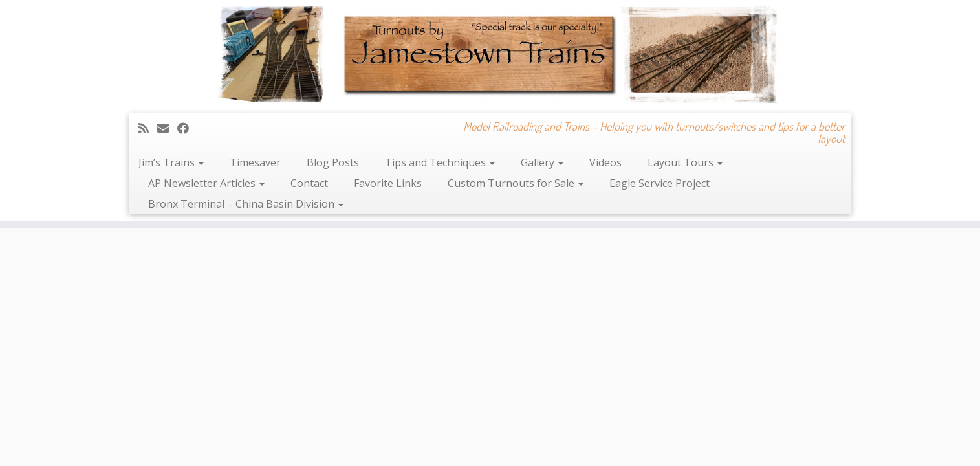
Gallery (542, 162)
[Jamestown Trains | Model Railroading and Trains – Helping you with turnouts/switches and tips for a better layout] (490, 55)
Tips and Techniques (440, 162)
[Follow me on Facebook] (187, 128)
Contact (309, 183)
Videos (605, 162)
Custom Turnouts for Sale (516, 183)
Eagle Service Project (659, 183)
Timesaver (255, 162)
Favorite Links (388, 183)
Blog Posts (333, 162)
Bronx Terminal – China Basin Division (246, 204)
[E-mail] (167, 128)
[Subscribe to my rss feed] (148, 128)
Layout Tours (685, 162)
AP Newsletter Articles (206, 183)
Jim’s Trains (171, 162)
